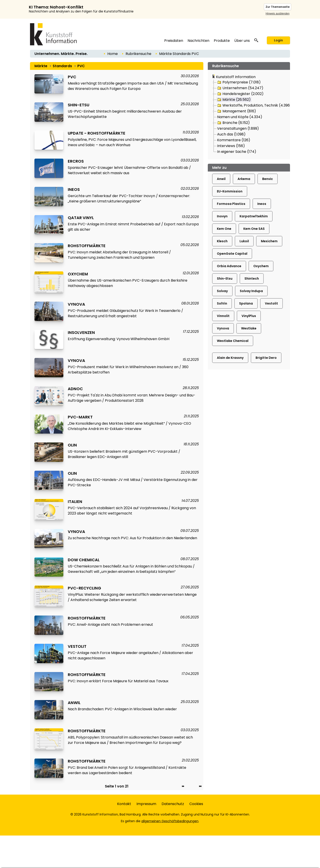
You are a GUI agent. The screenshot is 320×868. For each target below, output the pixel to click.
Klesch (222, 241)
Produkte (222, 41)
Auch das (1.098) (231, 134)
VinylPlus (249, 316)
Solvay (222, 291)
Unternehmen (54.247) (240, 88)
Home (113, 54)
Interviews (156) (231, 146)
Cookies (196, 804)
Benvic (268, 179)
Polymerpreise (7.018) (239, 82)
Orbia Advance (229, 266)
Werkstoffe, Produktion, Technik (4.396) (254, 105)
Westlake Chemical (233, 341)
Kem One (224, 229)
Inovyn (222, 216)
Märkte (165, 54)
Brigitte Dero (266, 358)
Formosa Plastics (231, 204)
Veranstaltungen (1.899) (238, 128)
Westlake (249, 328)
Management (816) (236, 111)
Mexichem (269, 241)
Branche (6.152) (233, 123)
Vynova (223, 328)
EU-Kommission (230, 191)
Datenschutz (173, 804)
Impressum (146, 804)
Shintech (252, 279)
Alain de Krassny (230, 358)
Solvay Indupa (251, 291)
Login (278, 40)
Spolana (246, 303)
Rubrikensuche (138, 54)
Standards (182, 54)
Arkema (244, 179)
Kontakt (124, 804)
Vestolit (271, 303)
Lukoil (244, 241)
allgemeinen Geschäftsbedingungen (170, 821)
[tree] (249, 117)
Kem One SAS (254, 229)
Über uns (242, 41)
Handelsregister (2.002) (240, 94)
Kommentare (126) (234, 140)
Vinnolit (223, 316)
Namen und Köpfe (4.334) (240, 117)
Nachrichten (198, 41)
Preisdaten (174, 41)
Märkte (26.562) (234, 100)
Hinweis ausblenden (277, 14)
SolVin (222, 303)
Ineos (262, 204)
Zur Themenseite (278, 7)
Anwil (221, 179)
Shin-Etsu (225, 279)
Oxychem (261, 266)
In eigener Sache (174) (237, 152)
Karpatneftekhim (254, 216)
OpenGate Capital (232, 254)
